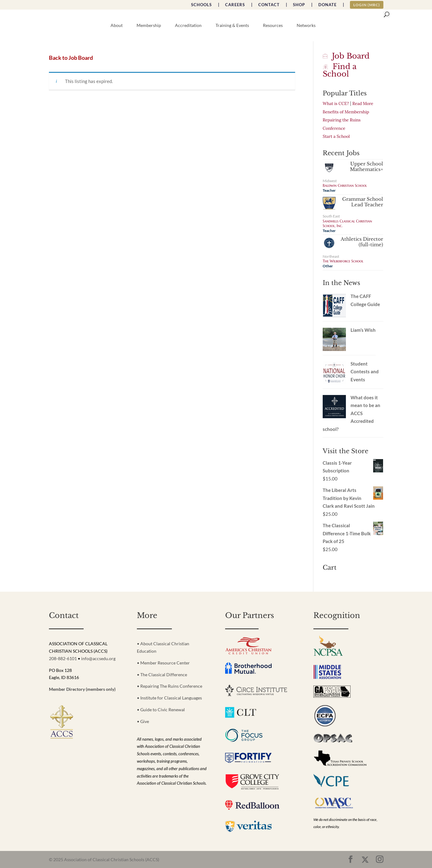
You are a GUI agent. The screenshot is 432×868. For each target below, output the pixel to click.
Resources (273, 26)
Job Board (346, 56)
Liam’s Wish (363, 330)
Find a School (340, 70)
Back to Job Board (71, 58)
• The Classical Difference (162, 675)
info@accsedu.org (98, 658)
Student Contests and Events (365, 372)
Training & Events (232, 26)
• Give (143, 721)
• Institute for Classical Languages (169, 698)
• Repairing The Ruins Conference (170, 686)
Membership (149, 26)
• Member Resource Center (163, 663)
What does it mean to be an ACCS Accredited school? (351, 413)
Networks (306, 26)
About (117, 26)
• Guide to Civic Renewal (161, 710)
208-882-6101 (63, 658)
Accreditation (188, 26)
